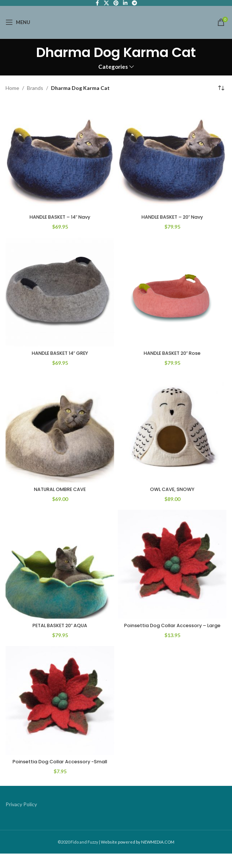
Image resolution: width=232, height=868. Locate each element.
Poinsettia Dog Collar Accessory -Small (60, 772)
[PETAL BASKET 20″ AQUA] (60, 564)
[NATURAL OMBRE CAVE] (60, 428)
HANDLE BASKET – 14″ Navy (60, 217)
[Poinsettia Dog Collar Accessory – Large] (172, 564)
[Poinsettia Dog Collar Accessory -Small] (60, 707)
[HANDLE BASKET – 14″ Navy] (60, 156)
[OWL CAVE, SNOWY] (172, 428)
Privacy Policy (21, 819)
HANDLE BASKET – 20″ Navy (172, 217)
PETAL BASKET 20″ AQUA (60, 625)
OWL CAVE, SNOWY (172, 489)
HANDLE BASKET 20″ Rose (172, 353)
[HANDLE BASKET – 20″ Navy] (172, 156)
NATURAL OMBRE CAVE (60, 489)
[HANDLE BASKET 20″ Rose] (172, 292)
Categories (113, 67)
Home (12, 88)
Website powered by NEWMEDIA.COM (138, 856)
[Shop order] (221, 88)
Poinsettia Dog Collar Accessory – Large (172, 629)
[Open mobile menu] (18, 22)
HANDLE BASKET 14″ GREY (60, 353)
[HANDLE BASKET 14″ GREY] (60, 292)
